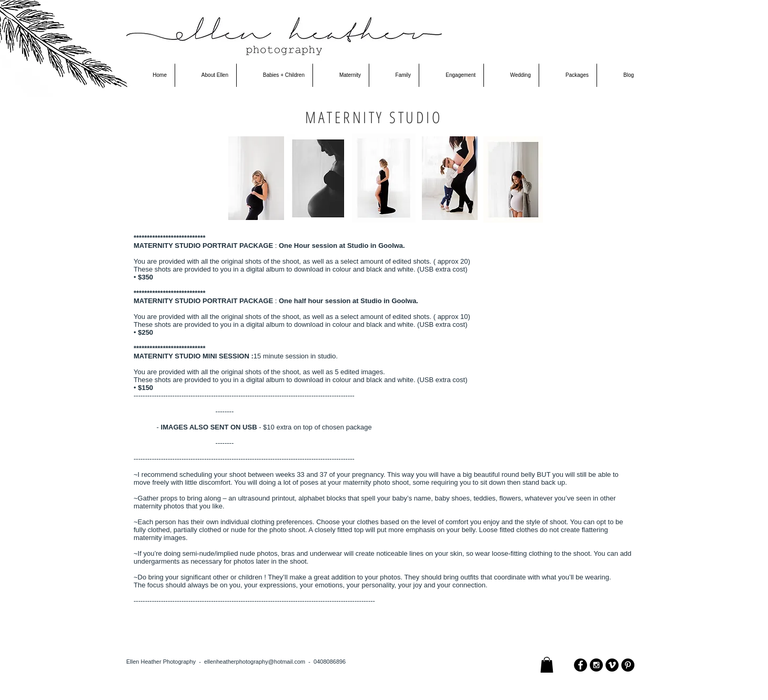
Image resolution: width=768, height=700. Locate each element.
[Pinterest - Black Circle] (628, 665)
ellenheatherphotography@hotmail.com (255, 662)
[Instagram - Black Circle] (596, 665)
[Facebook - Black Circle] (580, 665)
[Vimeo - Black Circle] (612, 665)
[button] (547, 665)
